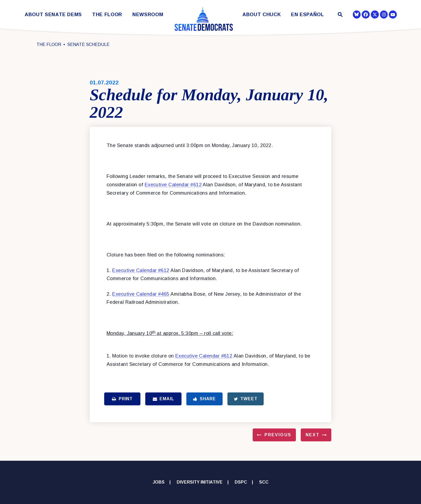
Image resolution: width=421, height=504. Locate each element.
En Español (308, 15)
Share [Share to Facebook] (204, 399)
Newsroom (148, 15)
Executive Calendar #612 (173, 185)
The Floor (107, 15)
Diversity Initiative (200, 482)
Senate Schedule (88, 44)
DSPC (241, 482)
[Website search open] (340, 15)
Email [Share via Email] (164, 399)
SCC (264, 482)
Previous (278, 435)
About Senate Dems (53, 15)
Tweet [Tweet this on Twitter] (246, 399)
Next (313, 435)
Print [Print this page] (122, 399)
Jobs (159, 482)
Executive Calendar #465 (141, 294)
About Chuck (262, 15)
